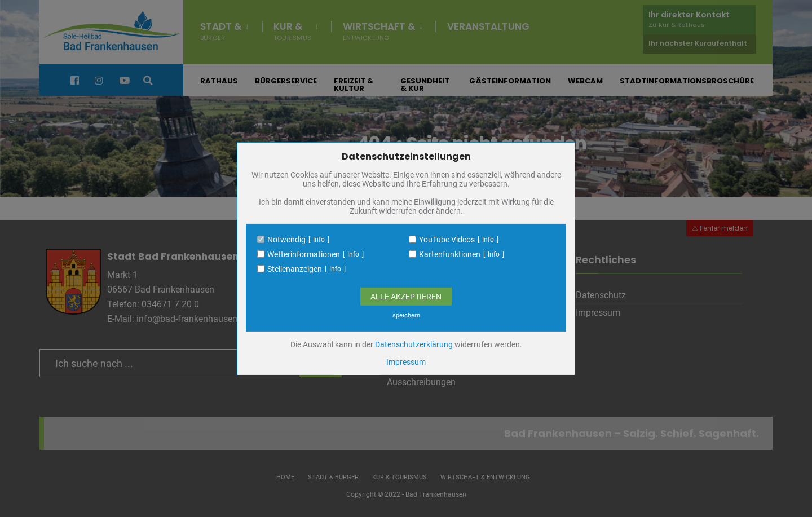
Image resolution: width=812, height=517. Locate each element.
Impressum (406, 362)
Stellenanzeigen (295, 269)
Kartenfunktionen (450, 254)
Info (319, 240)
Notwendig (286, 240)
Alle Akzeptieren (406, 297)
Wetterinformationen (304, 254)
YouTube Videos (447, 240)
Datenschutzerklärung (414, 344)
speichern (406, 315)
